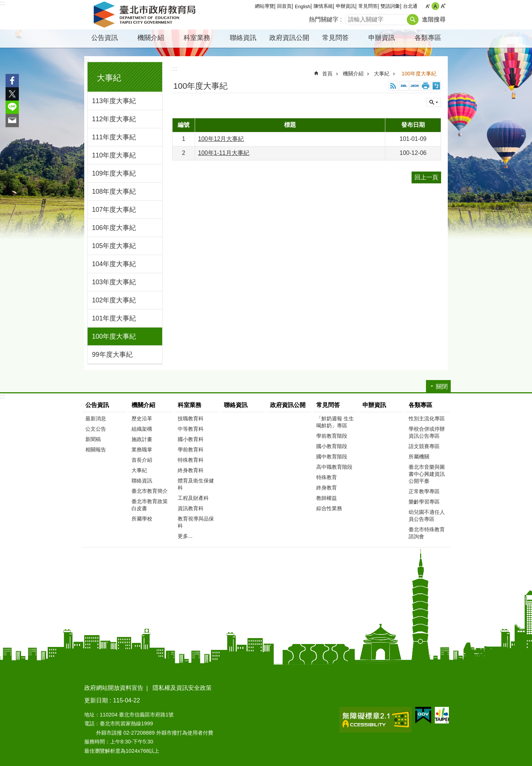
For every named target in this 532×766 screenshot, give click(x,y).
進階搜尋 (434, 19)
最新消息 (96, 418)
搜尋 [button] (413, 20)
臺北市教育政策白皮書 (150, 505)
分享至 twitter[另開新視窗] (12, 94)
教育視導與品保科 (196, 522)
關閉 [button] (434, 102)
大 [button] (443, 6)
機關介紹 (151, 38)
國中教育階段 (332, 457)
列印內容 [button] (426, 86)
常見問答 (368, 6)
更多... (185, 536)
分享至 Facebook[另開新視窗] (12, 81)
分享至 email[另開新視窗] (12, 121)
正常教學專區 (424, 491)
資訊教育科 (191, 508)
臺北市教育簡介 (150, 491)
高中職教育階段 (334, 467)
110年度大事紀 (114, 155)
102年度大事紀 (114, 300)
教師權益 (327, 498)
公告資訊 (105, 38)
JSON (415, 86)
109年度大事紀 (114, 173)
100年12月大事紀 (221, 139)
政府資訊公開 (289, 38)
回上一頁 (426, 177)
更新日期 (96, 700)
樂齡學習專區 (424, 502)
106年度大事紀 (114, 228)
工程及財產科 (193, 498)
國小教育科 (191, 439)
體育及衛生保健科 (196, 484)
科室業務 (197, 38)
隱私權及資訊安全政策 (182, 688)
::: (2, 3)
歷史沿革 (142, 418)
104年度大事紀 (114, 264)
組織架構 (142, 429)
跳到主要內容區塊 (4, 4)
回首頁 (284, 6)
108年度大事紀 (114, 191)
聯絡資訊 (243, 38)
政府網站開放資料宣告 (114, 688)
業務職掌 (142, 450)
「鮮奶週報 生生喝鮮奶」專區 (335, 422)
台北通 (410, 6)
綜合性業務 (329, 508)
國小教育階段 (332, 446)
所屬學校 (142, 519)
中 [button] (435, 6)
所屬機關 (419, 457)
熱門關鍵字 (324, 19)
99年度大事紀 (112, 355)
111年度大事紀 (114, 137)
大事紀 (109, 78)
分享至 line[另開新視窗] (12, 107)
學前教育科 (191, 450)
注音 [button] (436, 86)
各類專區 (428, 38)
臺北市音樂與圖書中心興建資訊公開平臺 (427, 474)
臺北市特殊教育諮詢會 (427, 533)
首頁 (327, 74)
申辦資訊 (345, 6)
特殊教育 (327, 477)
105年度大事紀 (114, 246)
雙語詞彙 (390, 6)
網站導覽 (265, 6)
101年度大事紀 (114, 318)
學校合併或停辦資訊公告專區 (427, 432)
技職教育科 (191, 418)
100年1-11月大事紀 (224, 153)
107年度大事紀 (114, 210)
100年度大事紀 (114, 336)
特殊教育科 (191, 460)
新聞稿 (93, 439)
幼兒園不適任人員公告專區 (427, 516)
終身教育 (327, 488)
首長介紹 (142, 460)
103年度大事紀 (114, 282)
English (303, 6)
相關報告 (96, 450)
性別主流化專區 (427, 418)
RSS (393, 86)
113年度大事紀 (114, 101)
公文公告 (96, 429)
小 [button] (428, 6)
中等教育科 (191, 429)
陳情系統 (323, 6)
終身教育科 (191, 470)
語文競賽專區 (424, 446)
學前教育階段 (332, 436)
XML (404, 86)
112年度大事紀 (114, 119)
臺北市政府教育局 (146, 15)
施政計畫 (142, 439)
